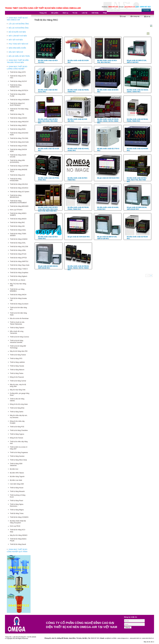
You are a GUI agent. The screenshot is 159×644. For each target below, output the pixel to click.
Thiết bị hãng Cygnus (17, 434)
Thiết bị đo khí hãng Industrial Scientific (17, 341)
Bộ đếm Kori (14, 469)
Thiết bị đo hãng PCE (17, 427)
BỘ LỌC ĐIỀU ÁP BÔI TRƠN (19, 56)
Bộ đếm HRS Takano (17, 473)
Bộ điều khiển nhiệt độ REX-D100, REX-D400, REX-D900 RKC (48, 121)
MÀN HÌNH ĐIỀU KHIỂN (17, 48)
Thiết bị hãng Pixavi (16, 501)
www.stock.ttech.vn (148, 638)
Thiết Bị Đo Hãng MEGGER (19, 206)
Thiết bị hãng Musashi (17, 491)
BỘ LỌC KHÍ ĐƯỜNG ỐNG (19, 28)
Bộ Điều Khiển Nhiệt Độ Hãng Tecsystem (18, 522)
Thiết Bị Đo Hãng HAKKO (18, 118)
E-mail (123, 16)
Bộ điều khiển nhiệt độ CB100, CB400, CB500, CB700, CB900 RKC (108, 121)
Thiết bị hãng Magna (17, 510)
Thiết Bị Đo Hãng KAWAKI (19, 239)
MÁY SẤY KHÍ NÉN (16, 40)
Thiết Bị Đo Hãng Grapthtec (19, 273)
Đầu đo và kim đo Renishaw (19, 318)
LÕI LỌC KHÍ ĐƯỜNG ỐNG (19, 24)
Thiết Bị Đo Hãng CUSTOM (19, 166)
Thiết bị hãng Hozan (17, 488)
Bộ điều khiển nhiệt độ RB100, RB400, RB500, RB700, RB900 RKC (78, 268)
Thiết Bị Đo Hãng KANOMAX (20, 100)
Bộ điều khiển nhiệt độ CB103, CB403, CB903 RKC (138, 91)
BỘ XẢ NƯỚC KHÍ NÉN (17, 32)
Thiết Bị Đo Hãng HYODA (19, 146)
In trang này (135, 16)
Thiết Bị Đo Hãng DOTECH (19, 90)
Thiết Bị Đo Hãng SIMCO (18, 125)
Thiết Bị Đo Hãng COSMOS (19, 517)
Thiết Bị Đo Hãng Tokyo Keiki (20, 265)
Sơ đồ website (32, 637)
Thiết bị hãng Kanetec (17, 456)
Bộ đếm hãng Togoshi (17, 477)
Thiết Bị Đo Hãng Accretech (19, 304)
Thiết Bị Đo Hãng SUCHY (18, 81)
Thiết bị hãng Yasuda (17, 366)
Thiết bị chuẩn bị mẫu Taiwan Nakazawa (17, 323)
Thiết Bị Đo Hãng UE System (20, 192)
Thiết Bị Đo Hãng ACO (17, 175)
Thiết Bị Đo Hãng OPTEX (18, 258)
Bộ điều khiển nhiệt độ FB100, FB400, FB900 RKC (138, 120)
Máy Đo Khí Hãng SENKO (19, 535)
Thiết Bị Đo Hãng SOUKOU (19, 188)
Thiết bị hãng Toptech (17, 328)
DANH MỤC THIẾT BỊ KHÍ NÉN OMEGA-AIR (17, 19)
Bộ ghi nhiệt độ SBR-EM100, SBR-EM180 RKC (48, 267)
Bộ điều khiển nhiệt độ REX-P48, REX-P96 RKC (107, 61)
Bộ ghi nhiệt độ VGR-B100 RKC (108, 178)
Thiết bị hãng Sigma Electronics (17, 505)
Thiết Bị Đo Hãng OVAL (18, 243)
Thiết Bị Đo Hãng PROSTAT (19, 122)
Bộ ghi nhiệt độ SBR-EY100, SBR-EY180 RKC (137, 61)
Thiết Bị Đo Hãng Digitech (19, 276)
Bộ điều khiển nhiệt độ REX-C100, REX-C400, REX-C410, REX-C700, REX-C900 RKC (48, 209)
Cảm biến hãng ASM (17, 484)
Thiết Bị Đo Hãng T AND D (19, 269)
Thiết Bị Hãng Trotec (17, 513)
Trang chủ (8, 637)
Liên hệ (147, 17)
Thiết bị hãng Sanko (17, 412)
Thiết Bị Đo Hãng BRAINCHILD (16, 196)
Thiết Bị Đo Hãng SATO (18, 72)
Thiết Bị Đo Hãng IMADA (18, 219)
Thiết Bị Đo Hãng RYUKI (18, 254)
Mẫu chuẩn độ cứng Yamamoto (17, 332)
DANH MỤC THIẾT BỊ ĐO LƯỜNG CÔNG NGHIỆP (17, 68)
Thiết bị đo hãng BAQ (17, 408)
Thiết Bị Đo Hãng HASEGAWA (16, 180)
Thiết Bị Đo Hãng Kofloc (18, 230)
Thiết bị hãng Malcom (17, 370)
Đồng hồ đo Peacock (17, 377)
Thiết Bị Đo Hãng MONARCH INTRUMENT (18, 202)
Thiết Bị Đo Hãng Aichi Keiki (19, 142)
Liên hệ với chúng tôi (19, 637)
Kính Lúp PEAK (15, 526)
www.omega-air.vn (123, 638)
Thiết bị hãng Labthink (17, 362)
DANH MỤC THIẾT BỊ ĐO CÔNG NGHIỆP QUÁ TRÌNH (17, 550)
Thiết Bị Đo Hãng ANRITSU (19, 261)
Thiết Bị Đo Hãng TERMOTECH (16, 86)
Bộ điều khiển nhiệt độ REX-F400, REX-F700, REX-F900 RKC (137, 180)
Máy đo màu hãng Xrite (18, 390)
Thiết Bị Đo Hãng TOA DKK (19, 138)
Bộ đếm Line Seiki (16, 480)
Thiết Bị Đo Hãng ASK (17, 226)
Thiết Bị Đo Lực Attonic (18, 280)
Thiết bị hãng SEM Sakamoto (16, 465)
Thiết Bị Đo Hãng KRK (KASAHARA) (17, 161)
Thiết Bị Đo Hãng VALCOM (19, 247)
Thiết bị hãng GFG (16, 359)
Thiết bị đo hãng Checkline (19, 430)
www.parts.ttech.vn (136, 638)
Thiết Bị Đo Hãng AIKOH (18, 295)
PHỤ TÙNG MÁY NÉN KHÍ (18, 44)
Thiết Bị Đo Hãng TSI (17, 114)
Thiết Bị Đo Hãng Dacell (18, 544)
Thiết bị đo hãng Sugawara (19, 452)
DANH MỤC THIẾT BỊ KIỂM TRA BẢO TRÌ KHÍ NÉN (18, 61)
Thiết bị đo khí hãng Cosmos (19, 337)
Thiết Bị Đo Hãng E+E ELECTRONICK (17, 104)
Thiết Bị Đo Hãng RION (18, 129)
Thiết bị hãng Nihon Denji (18, 460)
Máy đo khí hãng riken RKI (19, 351)
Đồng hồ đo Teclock (17, 438)
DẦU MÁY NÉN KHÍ (16, 52)
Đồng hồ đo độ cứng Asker (19, 404)
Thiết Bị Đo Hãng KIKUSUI (19, 184)
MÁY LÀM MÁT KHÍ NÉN (18, 36)
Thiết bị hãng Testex (17, 373)
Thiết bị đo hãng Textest (18, 355)
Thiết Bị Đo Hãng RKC (17, 223)
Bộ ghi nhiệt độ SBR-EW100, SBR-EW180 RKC (137, 208)
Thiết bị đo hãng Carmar (18, 381)
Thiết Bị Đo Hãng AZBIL (18, 250)
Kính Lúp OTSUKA (16, 210)
